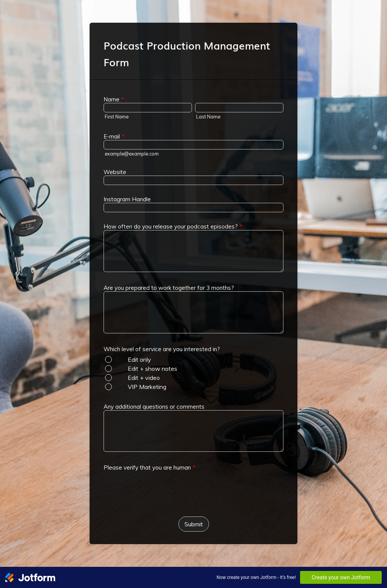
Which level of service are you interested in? (162, 349)
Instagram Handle (127, 199)
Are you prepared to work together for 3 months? (169, 288)
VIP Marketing (147, 387)
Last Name (208, 117)
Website (115, 172)
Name (114, 99)
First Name (117, 117)
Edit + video (144, 378)
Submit (194, 524)
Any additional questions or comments (154, 407)
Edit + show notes (152, 369)
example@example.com (132, 154)
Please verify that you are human (149, 467)
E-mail (114, 136)
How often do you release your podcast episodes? (173, 226)
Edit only (139, 359)
